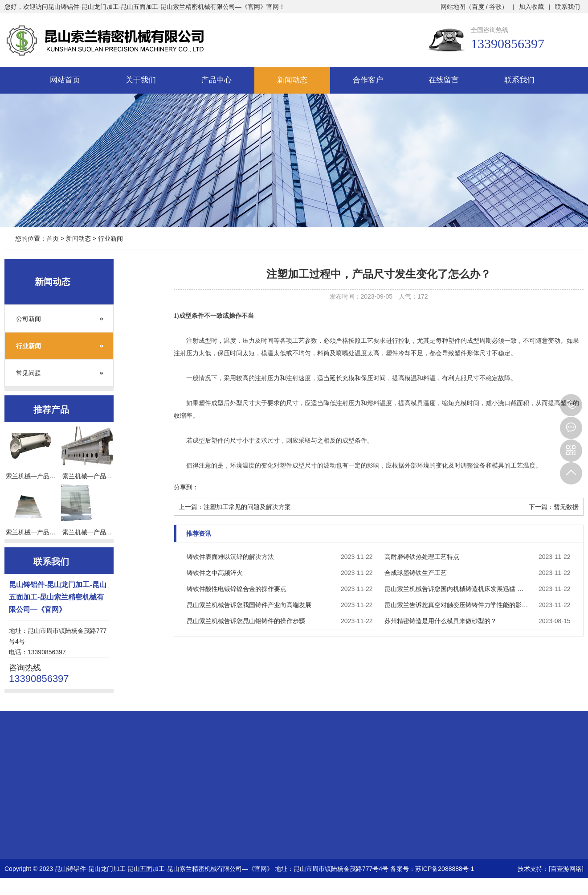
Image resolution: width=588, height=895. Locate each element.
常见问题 (29, 373)
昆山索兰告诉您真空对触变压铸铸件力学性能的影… (456, 605)
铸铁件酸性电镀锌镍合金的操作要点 (237, 589)
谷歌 (495, 7)
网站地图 (453, 7)
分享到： (186, 487)
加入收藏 (531, 7)
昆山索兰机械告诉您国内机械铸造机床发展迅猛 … (454, 589)
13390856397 (571, 405)
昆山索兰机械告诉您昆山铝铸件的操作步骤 (246, 621)
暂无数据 (566, 507)
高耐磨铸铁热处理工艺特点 (422, 557)
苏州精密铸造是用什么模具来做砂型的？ (441, 621)
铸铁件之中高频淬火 (215, 573)
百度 (478, 7)
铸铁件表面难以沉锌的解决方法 (230, 557)
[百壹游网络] (566, 869)
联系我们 (568, 7)
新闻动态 (292, 80)
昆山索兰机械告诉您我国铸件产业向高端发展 (249, 605)
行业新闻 (110, 238)
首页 (53, 238)
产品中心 (216, 80)
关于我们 (141, 80)
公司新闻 (29, 319)
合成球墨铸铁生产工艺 (416, 573)
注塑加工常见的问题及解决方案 (247, 507)
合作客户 (368, 80)
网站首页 (65, 80)
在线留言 (444, 80)
